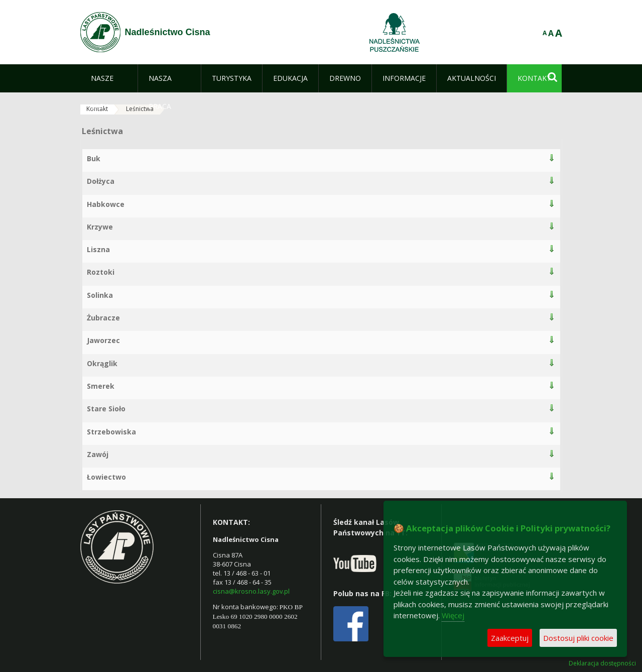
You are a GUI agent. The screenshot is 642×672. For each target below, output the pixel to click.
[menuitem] (109, 78)
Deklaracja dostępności (602, 663)
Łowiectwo (106, 477)
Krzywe (100, 227)
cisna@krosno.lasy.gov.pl (251, 591)
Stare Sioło (106, 409)
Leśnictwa (140, 109)
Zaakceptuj (510, 638)
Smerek (101, 386)
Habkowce (106, 204)
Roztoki (101, 272)
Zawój (98, 454)
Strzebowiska (111, 432)
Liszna (98, 249)
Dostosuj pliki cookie (578, 638)
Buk (94, 158)
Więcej (453, 615)
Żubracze (103, 318)
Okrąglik (102, 363)
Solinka (100, 295)
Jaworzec (103, 340)
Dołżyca (101, 181)
